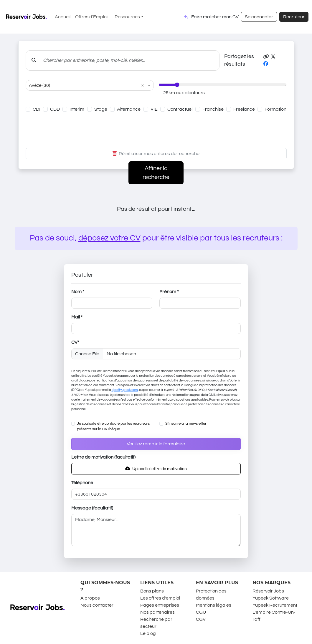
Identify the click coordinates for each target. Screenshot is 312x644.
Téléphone (82, 483)
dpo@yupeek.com (125, 390)
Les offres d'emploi (160, 598)
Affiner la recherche (156, 173)
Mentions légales (214, 605)
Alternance (129, 109)
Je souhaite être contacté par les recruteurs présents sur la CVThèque (113, 426)
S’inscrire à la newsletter (186, 424)
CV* (75, 342)
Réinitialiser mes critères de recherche (156, 154)
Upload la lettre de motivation (156, 469)
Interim (77, 109)
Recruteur (294, 17)
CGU (201, 612)
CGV (201, 619)
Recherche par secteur (156, 623)
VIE (154, 109)
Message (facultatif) (92, 508)
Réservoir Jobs (268, 591)
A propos (90, 598)
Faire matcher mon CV (215, 17)
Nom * (78, 292)
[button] (266, 57)
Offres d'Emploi (91, 17)
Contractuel (180, 109)
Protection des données (211, 595)
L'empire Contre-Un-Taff (274, 616)
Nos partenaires (157, 612)
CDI (37, 109)
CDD (55, 109)
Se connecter (259, 17)
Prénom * (169, 292)
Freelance (244, 109)
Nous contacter (97, 605)
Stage (101, 109)
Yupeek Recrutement (275, 605)
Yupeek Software (271, 598)
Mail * (77, 317)
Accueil (63, 17)
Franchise (213, 109)
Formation (275, 109)
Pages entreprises (160, 605)
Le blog (148, 633)
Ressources (127, 17)
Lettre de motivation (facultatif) (103, 457)
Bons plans (152, 591)
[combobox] (84, 85)
